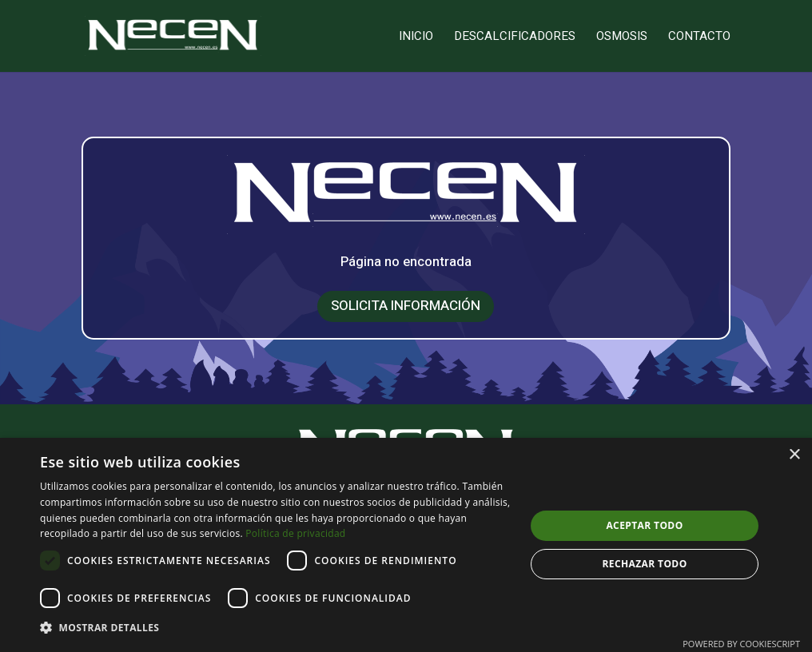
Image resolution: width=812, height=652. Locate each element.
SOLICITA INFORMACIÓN (406, 304)
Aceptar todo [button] (644, 525)
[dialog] (406, 545)
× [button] (794, 455)
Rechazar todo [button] (644, 564)
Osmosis (622, 38)
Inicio (416, 38)
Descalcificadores (515, 38)
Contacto (699, 38)
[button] (275, 628)
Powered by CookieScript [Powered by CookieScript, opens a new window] (741, 644)
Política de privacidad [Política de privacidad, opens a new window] (295, 533)
